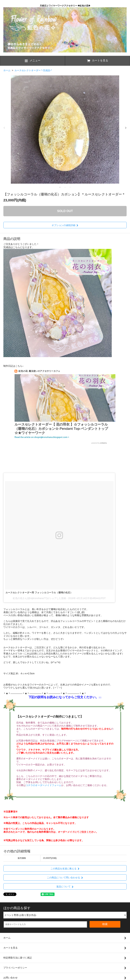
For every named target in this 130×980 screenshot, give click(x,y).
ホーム (7, 70)
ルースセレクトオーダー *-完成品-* (33, 70)
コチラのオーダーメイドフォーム (44, 785)
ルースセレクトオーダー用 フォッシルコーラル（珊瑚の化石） (39, 592)
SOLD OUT (65, 211)
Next (126, 128)
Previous (4, 128)
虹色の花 (18, 598)
